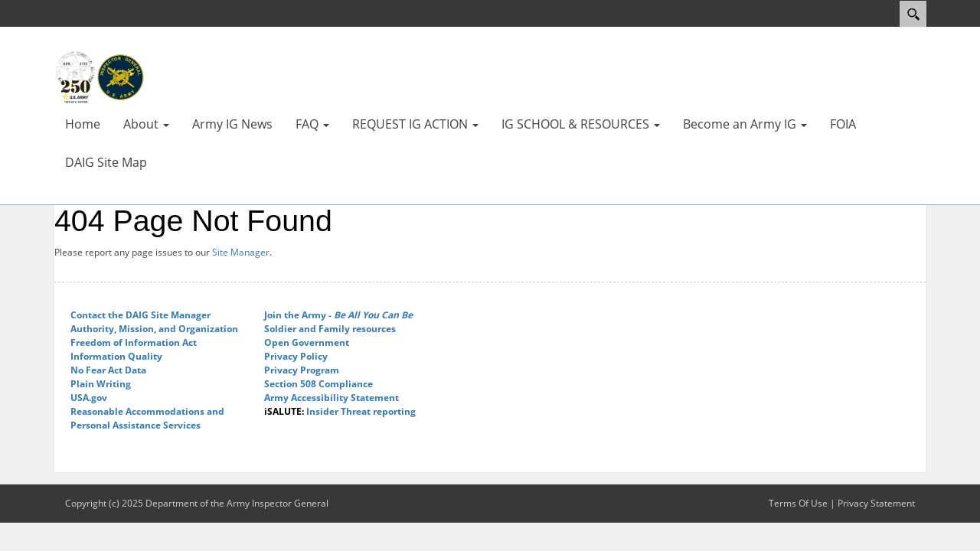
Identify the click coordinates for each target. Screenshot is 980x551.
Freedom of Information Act (134, 342)
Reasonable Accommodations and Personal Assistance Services (147, 418)
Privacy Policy (296, 356)
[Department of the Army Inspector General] (100, 77)
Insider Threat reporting (340, 411)
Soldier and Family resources (330, 329)
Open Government (307, 342)
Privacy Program (302, 370)
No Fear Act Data (108, 370)
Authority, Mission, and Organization (154, 329)
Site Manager (241, 252)
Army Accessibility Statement (332, 398)
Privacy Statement (876, 503)
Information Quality (116, 356)
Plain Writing (101, 384)
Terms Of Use (798, 503)
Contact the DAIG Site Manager (140, 315)
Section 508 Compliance (318, 384)
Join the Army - (338, 315)
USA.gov (89, 398)
